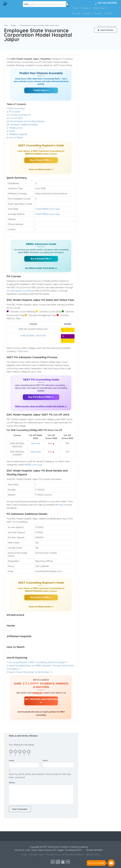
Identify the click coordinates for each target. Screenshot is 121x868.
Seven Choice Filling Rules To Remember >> (30, 672)
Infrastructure (16, 128)
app (62, 505)
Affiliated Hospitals (18, 134)
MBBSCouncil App (33, 465)
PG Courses (14, 112)
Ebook (86, 13)
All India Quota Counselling (20, 291)
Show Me (36, 443)
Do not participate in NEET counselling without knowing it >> (38, 662)
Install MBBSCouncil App (48, 209)
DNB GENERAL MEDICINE (33, 336)
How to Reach (16, 138)
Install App (35, 452)
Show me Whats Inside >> (41, 169)
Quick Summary (16, 108)
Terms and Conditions (73, 855)
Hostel (12, 131)
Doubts (98, 13)
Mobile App (99, 8)
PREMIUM (37, 693)
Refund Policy (93, 855)
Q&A (42, 855)
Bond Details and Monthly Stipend (27, 121)
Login (24, 855)
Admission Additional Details (24, 125)
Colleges (14, 25)
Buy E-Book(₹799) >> (41, 259)
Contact (108, 13)
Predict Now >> (41, 90)
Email (45, 760)
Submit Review (105, 30)
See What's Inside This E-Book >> (41, 268)
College (84, 8)
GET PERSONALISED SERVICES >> (41, 701)
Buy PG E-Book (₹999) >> (41, 397)
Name (12, 760)
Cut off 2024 (16, 118)
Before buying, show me (41, 406)
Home (75, 8)
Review (12, 783)
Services (76, 13)
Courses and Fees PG (20, 115)
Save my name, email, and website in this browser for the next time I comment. (40, 776)
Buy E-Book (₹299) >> (41, 160)
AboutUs (34, 855)
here (26, 351)
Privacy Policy (53, 855)
